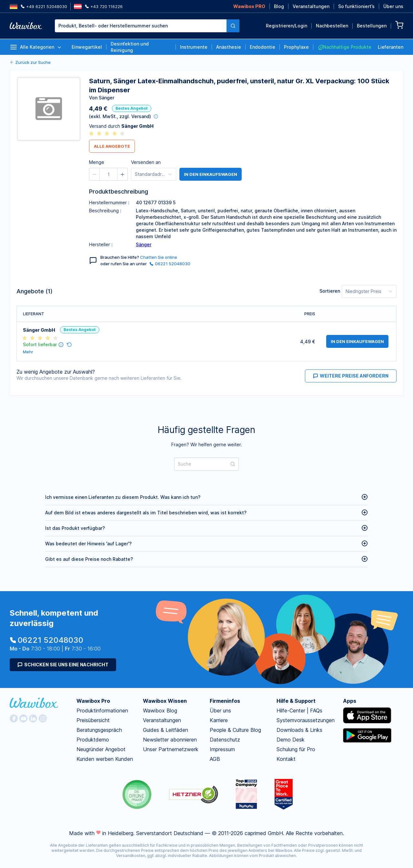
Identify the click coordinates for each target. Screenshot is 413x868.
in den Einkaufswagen (211, 174)
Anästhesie (229, 47)
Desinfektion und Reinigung (130, 47)
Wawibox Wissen (165, 701)
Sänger (144, 244)
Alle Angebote (112, 146)
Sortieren (330, 291)
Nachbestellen (332, 26)
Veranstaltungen (311, 6)
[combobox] (147, 26)
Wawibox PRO (249, 6)
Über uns (393, 6)
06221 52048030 (170, 264)
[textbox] (141, 26)
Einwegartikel (87, 47)
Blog (279, 6)
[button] (95, 174)
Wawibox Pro (93, 701)
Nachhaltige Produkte (344, 47)
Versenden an (146, 162)
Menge (97, 162)
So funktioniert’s (356, 6)
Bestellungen (372, 26)
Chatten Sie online (159, 257)
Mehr (28, 352)
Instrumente (194, 47)
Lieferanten (391, 47)
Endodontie (262, 47)
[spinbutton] (108, 174)
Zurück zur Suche (30, 62)
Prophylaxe (296, 47)
